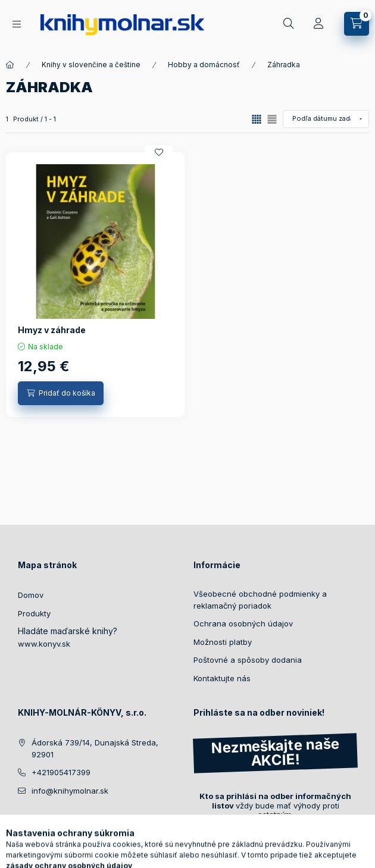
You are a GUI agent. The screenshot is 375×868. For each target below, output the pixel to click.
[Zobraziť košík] (357, 24)
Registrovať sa (233, 838)
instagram (45, 820)
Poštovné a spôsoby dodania (248, 660)
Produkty (34, 613)
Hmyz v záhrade (52, 330)
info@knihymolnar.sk (70, 791)
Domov (31, 595)
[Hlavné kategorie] (10, 65)
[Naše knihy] (17, 24)
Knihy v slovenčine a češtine (91, 65)
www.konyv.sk (44, 644)
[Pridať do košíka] (61, 393)
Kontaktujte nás (222, 678)
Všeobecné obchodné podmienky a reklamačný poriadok (260, 600)
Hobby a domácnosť (204, 65)
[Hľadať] (289, 24)
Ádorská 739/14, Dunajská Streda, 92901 (95, 748)
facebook (21, 820)
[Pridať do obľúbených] (159, 152)
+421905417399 (61, 772)
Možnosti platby (223, 642)
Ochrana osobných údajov (243, 623)
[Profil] (318, 24)
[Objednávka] (326, 119)
